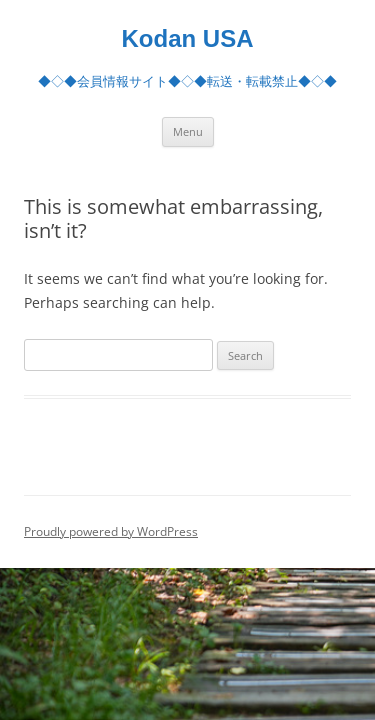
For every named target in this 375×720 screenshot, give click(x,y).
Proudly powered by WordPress (111, 531)
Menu (188, 131)
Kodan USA (188, 38)
